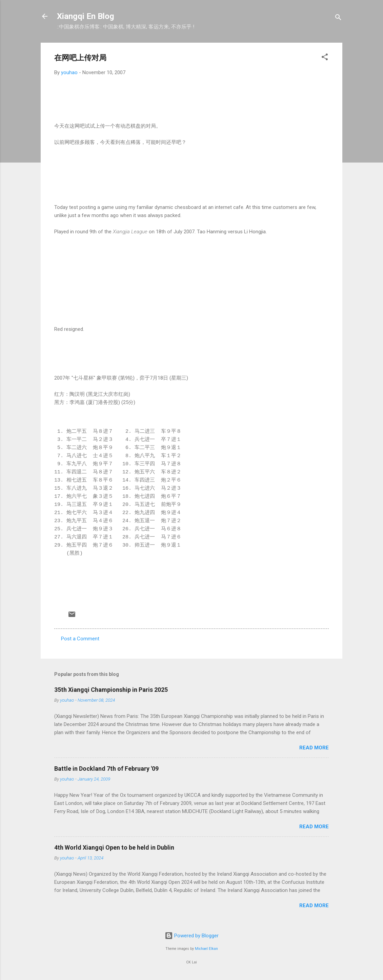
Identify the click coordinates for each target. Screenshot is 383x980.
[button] (325, 58)
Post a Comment (80, 639)
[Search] (338, 18)
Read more (314, 748)
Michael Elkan (206, 949)
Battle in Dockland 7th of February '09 (106, 769)
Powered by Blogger (192, 936)
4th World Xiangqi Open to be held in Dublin (114, 847)
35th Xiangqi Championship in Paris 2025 (111, 690)
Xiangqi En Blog (86, 16)
